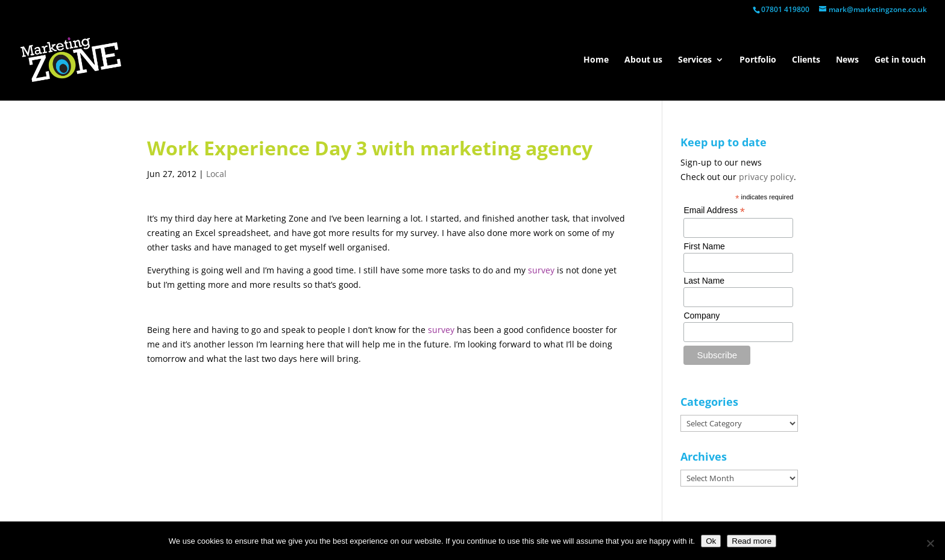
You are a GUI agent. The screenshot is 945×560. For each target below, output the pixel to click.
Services (695, 60)
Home (596, 60)
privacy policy (766, 177)
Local (216, 174)
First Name (704, 246)
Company (702, 316)
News (847, 60)
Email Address (714, 210)
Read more (752, 541)
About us (643, 60)
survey (541, 270)
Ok (711, 541)
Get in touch (900, 60)
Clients (806, 60)
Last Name (704, 281)
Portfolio (758, 60)
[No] (930, 543)
